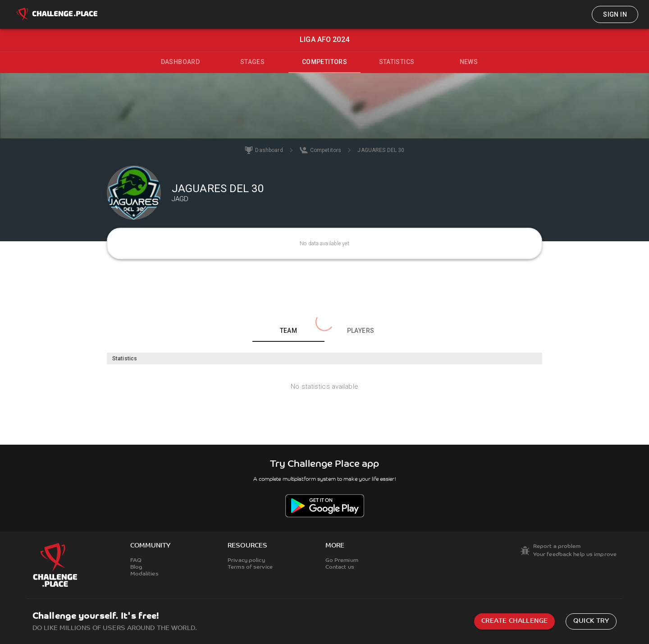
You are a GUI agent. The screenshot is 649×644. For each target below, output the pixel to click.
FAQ (136, 561)
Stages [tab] (252, 62)
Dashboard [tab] (181, 62)
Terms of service (250, 567)
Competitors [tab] (324, 62)
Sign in (615, 14)
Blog (136, 567)
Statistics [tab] (397, 62)
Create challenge (514, 621)
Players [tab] (361, 331)
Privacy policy (246, 561)
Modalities (144, 574)
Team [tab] (289, 331)
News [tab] (469, 62)
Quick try (591, 621)
